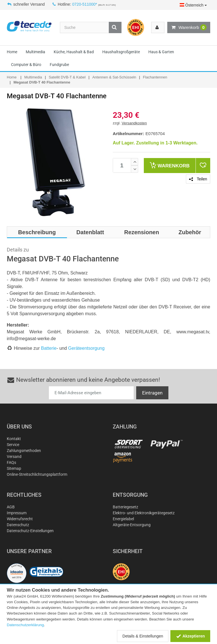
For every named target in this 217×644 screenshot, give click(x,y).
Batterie (49, 348)
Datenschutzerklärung (25, 625)
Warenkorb (189, 27)
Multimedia (35, 52)
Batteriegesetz (125, 507)
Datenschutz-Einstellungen (30, 531)
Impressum (17, 513)
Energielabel (123, 519)
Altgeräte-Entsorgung (132, 525)
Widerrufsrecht (20, 519)
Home (12, 52)
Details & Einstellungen (143, 636)
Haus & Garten (161, 52)
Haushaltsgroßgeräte (121, 52)
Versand (14, 457)
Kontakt (14, 439)
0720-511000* (85, 4)
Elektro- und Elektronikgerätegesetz (144, 513)
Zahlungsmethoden (24, 451)
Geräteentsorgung (86, 348)
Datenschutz (18, 525)
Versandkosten (134, 123)
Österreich (193, 5)
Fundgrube (59, 65)
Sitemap (14, 468)
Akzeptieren (190, 636)
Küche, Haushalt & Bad (74, 52)
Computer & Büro (26, 65)
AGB (11, 507)
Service (13, 445)
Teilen (198, 179)
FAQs (11, 462)
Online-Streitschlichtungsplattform (37, 474)
